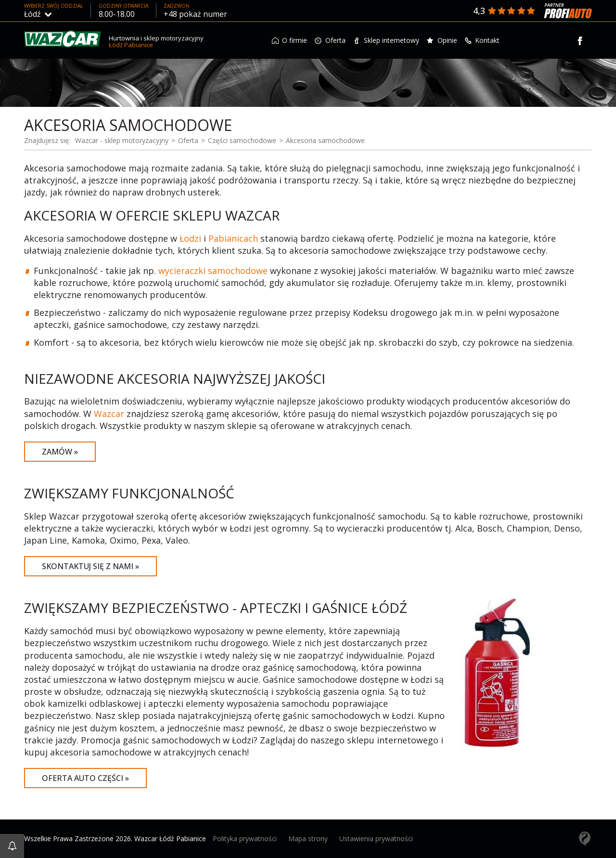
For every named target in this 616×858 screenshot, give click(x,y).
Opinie (442, 40)
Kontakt (482, 40)
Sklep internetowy (386, 40)
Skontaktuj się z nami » (90, 566)
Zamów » (60, 452)
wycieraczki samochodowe (213, 271)
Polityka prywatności (245, 838)
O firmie (290, 40)
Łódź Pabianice (131, 45)
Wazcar (109, 414)
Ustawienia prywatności (376, 838)
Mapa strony (308, 838)
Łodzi (190, 238)
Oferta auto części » (85, 778)
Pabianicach (233, 238)
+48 (195, 14)
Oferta (330, 40)
